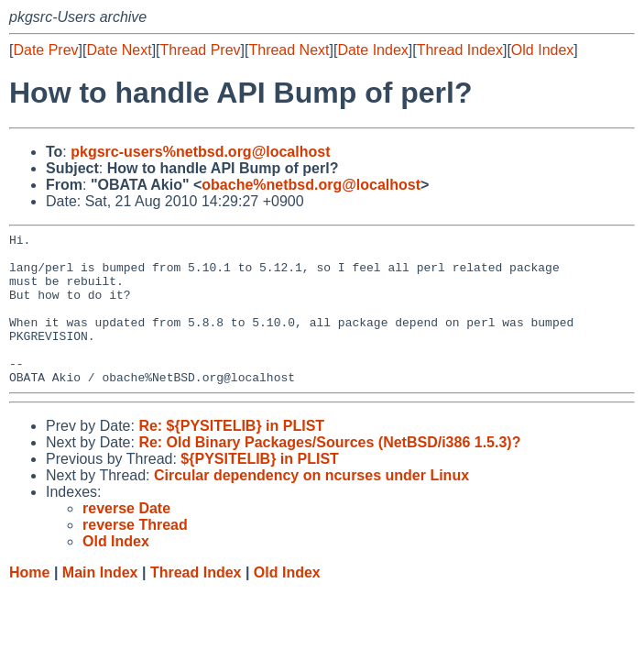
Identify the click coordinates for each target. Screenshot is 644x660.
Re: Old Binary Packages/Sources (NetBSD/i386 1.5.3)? (329, 473)
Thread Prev (201, 50)
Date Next (119, 50)
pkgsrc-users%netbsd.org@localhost (200, 152)
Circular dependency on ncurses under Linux (311, 506)
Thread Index (460, 50)
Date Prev (45, 50)
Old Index (542, 50)
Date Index (372, 50)
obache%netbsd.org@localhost (311, 185)
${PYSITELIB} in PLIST (259, 489)
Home (29, 603)
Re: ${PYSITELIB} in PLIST (231, 456)
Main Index (100, 603)
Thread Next (289, 50)
